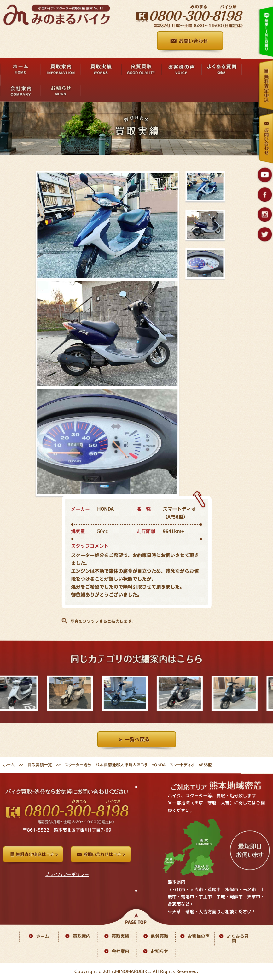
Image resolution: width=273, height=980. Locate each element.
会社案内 (120, 951)
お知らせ (160, 951)
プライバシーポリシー (67, 874)
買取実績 (120, 936)
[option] (72, 693)
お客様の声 (199, 936)
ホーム (9, 765)
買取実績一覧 (40, 765)
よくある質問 (238, 938)
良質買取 (160, 936)
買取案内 (82, 936)
